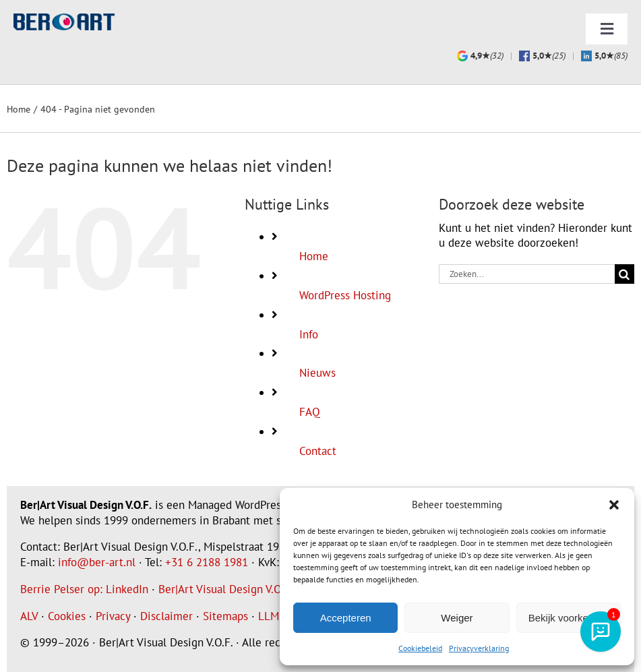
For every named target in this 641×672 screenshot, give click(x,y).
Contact (318, 451)
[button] (614, 505)
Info (309, 334)
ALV (29, 616)
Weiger (457, 618)
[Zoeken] (624, 274)
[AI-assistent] (601, 632)
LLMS (272, 616)
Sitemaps (225, 616)
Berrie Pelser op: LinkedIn (84, 589)
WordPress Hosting (345, 295)
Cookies (67, 616)
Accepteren (346, 618)
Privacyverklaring (479, 648)
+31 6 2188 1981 (207, 562)
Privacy (113, 616)
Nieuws (317, 373)
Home (314, 256)
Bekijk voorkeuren (569, 618)
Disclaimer (166, 616)
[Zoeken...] (527, 274)
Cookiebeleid (420, 648)
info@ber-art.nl (97, 562)
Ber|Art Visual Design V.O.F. (225, 589)
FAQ (310, 412)
